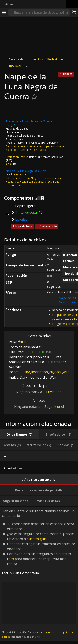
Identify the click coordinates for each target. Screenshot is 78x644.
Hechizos (38, 59)
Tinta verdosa (32, 142)
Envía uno (54, 392)
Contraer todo (48, 226)
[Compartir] (74, 12)
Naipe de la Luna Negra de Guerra (26, 171)
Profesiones (55, 59)
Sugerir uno (54, 407)
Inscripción (15, 65)
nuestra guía (37, 539)
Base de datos (18, 59)
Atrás (9, 4)
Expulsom (52, 142)
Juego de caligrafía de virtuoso (25, 135)
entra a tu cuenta (48, 632)
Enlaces (68, 74)
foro (11, 559)
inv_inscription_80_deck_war (44, 372)
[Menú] (4, 12)
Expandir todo (24, 226)
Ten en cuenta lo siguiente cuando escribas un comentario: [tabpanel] (39, 574)
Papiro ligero (15, 142)
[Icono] (11, 110)
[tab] (20, 434)
